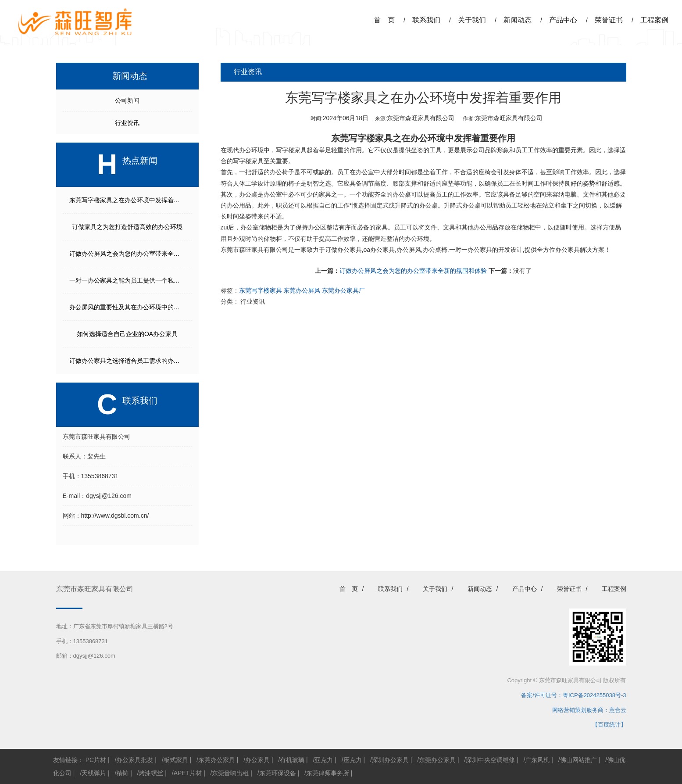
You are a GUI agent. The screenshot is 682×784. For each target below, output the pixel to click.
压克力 (353, 760)
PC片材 (96, 760)
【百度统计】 (609, 725)
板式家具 (176, 760)
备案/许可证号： (539, 695)
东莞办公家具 (217, 760)
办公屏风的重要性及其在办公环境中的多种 (128, 307)
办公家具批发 (135, 760)
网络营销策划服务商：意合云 (589, 710)
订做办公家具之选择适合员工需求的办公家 (128, 361)
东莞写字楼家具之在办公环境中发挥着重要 (128, 200)
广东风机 (537, 760)
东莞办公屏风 (302, 290)
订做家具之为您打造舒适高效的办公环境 (127, 227)
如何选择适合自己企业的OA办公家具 (127, 334)
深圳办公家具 (390, 760)
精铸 (122, 773)
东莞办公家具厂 (343, 290)
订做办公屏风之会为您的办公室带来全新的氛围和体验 (413, 271)
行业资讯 (127, 123)
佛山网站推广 (578, 760)
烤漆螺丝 (151, 773)
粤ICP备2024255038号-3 (595, 695)
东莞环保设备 (278, 773)
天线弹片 (94, 773)
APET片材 (188, 773)
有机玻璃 (292, 760)
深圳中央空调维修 (490, 760)
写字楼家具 (291, 150)
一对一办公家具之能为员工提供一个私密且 (128, 280)
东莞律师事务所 (328, 773)
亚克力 (324, 760)
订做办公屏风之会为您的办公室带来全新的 (128, 254)
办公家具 (257, 760)
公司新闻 (127, 100)
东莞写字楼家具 (362, 138)
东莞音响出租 (230, 773)
